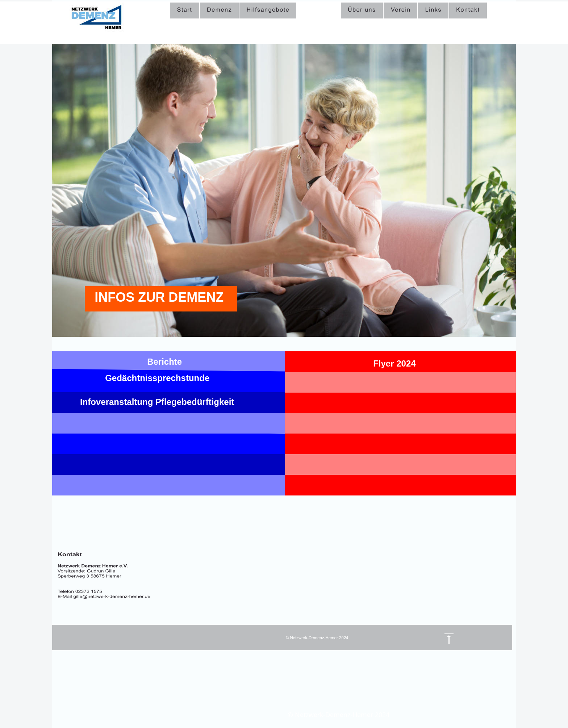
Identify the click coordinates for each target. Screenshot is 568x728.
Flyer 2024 (394, 363)
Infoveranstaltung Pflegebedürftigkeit (157, 402)
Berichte (164, 362)
